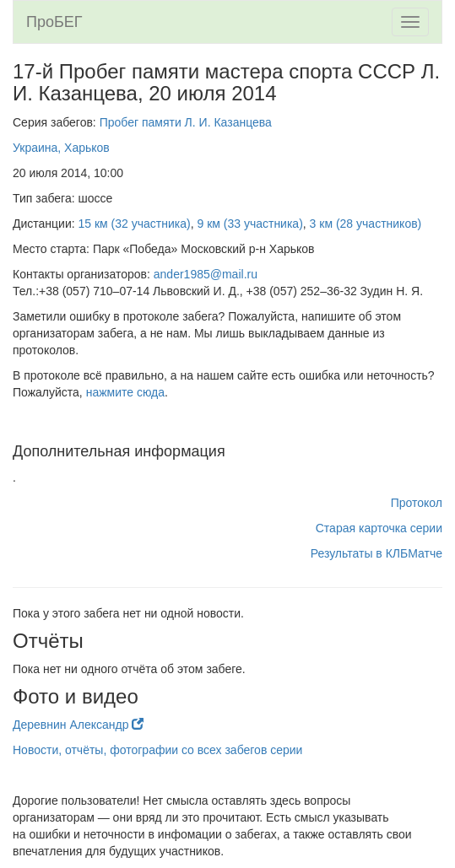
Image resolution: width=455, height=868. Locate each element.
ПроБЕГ (54, 22)
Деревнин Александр (78, 725)
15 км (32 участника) (135, 224)
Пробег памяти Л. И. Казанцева (186, 122)
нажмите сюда (125, 392)
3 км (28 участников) (366, 224)
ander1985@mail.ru (206, 274)
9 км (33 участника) (249, 224)
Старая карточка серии (379, 528)
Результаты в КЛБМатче (376, 553)
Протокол (417, 503)
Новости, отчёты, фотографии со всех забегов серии (157, 750)
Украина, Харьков (61, 148)
